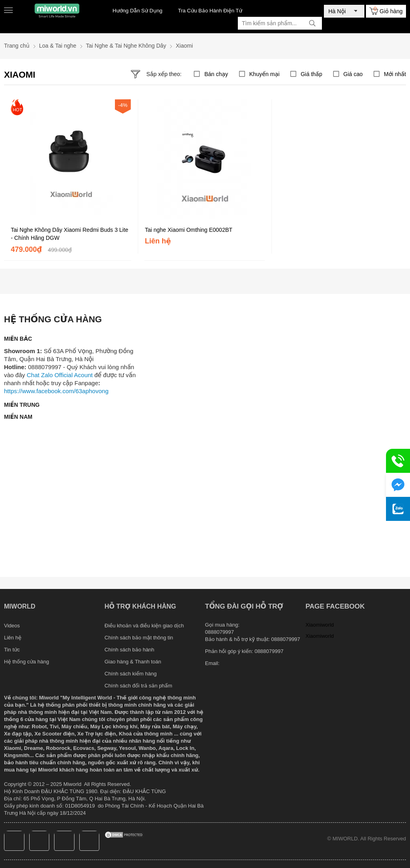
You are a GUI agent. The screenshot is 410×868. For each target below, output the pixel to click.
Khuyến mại (265, 74)
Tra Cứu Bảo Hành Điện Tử (210, 11)
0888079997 (269, 651)
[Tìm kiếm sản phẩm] (280, 23)
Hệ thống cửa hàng (26, 662)
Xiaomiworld (320, 625)
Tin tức (12, 650)
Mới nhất (395, 74)
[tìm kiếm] (312, 23)
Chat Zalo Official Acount (60, 375)
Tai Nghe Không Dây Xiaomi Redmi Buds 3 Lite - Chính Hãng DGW (69, 234)
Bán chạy (216, 74)
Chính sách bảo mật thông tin (139, 638)
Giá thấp (312, 74)
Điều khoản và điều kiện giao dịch (144, 626)
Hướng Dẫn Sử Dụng (137, 11)
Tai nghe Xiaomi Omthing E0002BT (189, 230)
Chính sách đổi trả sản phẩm (138, 686)
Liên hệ (13, 638)
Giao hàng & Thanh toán (133, 662)
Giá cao (353, 74)
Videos (12, 626)
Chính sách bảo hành (129, 650)
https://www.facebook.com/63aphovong (56, 391)
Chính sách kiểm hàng (131, 674)
